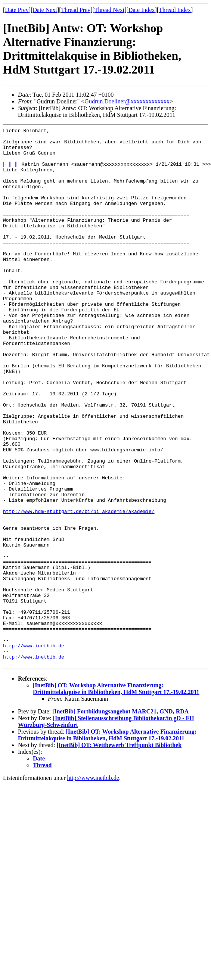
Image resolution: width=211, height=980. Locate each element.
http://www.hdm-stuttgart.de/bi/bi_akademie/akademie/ (79, 588)
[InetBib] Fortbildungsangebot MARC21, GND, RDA (120, 819)
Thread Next (109, 10)
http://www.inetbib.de (34, 750)
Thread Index (175, 10)
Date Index (142, 10)
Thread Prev (76, 10)
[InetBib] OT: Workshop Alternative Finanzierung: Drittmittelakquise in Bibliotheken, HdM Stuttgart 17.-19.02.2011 (116, 796)
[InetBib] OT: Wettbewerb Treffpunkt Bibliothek (119, 853)
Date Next (45, 10)
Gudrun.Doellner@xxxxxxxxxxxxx (127, 101)
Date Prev (17, 10)
